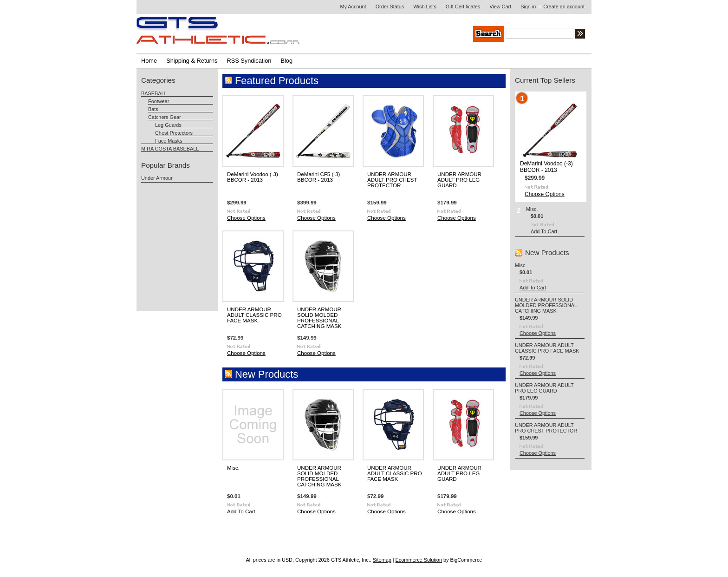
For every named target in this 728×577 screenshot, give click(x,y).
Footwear (159, 101)
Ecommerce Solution (419, 560)
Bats (153, 109)
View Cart (500, 7)
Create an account (564, 7)
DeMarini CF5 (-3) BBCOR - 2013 (318, 177)
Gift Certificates (463, 7)
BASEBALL (154, 93)
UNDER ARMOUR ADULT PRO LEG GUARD (459, 180)
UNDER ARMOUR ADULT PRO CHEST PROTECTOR (392, 180)
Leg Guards (168, 125)
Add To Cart (241, 511)
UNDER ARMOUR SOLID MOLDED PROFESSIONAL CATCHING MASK (319, 318)
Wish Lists (425, 7)
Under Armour (157, 178)
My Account (353, 7)
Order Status (390, 7)
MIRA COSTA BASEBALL (170, 149)
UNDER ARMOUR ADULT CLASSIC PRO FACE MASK (254, 315)
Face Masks (169, 141)
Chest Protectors (174, 133)
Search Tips (649, 35)
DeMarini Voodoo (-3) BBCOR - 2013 (253, 177)
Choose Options (246, 218)
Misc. (233, 468)
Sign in (528, 7)
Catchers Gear (165, 117)
